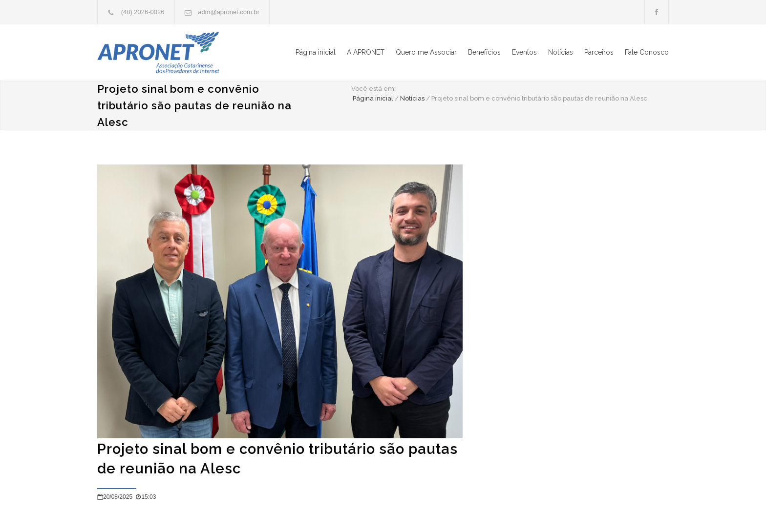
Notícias (561, 52)
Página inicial (316, 52)
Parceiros (599, 52)
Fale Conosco (647, 52)
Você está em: (373, 89)
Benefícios (484, 52)
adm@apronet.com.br (229, 12)
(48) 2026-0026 (143, 12)
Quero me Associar (426, 52)
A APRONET (366, 52)
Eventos (524, 52)
